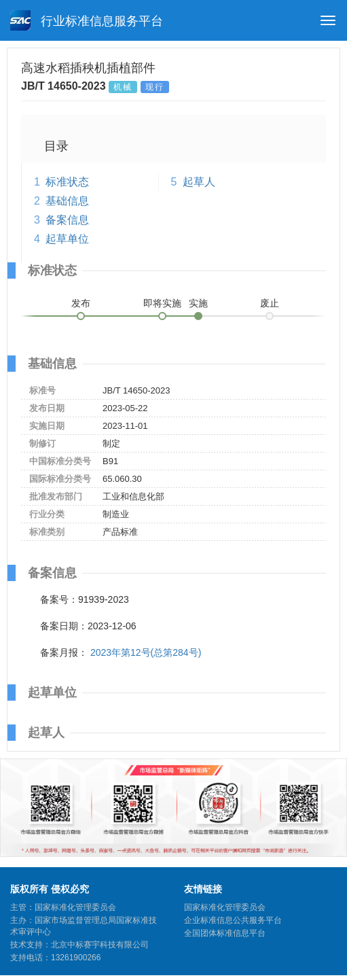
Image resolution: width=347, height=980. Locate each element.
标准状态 (67, 182)
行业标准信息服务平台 (87, 20)
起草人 (199, 182)
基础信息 (67, 201)
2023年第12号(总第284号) (146, 652)
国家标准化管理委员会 (225, 907)
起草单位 (67, 239)
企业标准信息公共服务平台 (233, 920)
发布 (81, 303)
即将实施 (162, 303)
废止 (270, 303)
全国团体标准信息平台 (225, 933)
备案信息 (67, 220)
